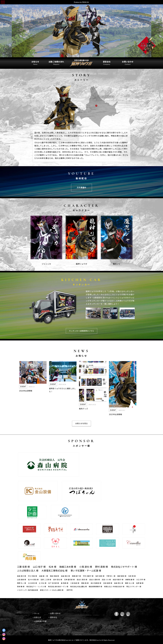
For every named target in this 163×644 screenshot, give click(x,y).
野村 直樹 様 (105, 566)
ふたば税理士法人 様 (28, 570)
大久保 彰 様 (45, 582)
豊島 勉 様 (99, 582)
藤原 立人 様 (22, 586)
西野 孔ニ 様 (33, 582)
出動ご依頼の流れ (57, 63)
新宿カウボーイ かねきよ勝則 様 (94, 589)
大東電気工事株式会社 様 (56, 570)
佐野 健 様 (32, 586)
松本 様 (54, 566)
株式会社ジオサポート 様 (128, 566)
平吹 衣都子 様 (91, 576)
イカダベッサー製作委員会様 (69, 589)
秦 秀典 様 (78, 582)
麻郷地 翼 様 (135, 579)
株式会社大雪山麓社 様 (102, 586)
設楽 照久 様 (134, 582)
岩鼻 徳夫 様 (67, 576)
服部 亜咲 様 (126, 576)
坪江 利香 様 (33, 576)
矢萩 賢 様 (137, 576)
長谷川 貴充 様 (85, 579)
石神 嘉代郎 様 (72, 579)
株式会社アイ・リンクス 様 (58, 586)
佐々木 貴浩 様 (34, 579)
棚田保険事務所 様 (120, 586)
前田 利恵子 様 (122, 579)
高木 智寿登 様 (111, 582)
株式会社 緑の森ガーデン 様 (81, 586)
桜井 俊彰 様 (103, 576)
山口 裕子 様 (40, 566)
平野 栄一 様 (115, 576)
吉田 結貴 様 (123, 582)
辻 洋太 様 (55, 582)
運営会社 (106, 63)
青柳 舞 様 (42, 586)
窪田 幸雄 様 (56, 576)
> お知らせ (37, 617)
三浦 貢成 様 (89, 582)
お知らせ (36, 63)
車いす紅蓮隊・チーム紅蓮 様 (89, 570)
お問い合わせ (127, 63)
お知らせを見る (81, 423)
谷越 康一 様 (45, 576)
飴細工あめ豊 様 (70, 566)
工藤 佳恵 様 (24, 566)
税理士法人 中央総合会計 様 (28, 589)
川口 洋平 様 (22, 582)
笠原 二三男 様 (47, 579)
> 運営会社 (54, 617)
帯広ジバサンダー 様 (48, 589)
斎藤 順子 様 (79, 576)
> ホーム (36, 613)
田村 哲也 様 (59, 579)
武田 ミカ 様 (110, 579)
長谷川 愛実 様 (98, 579)
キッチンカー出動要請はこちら (81, 330)
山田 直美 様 (22, 579)
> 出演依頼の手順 (40, 621)
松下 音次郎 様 (67, 582)
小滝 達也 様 (89, 566)
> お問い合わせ (56, 613)
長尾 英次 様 (22, 576)
